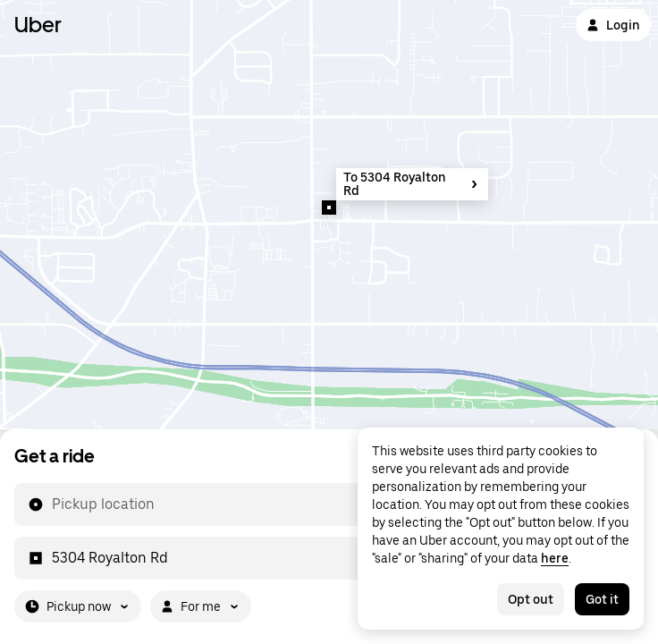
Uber (38, 25)
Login (613, 25)
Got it (602, 599)
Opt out (531, 599)
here (555, 558)
